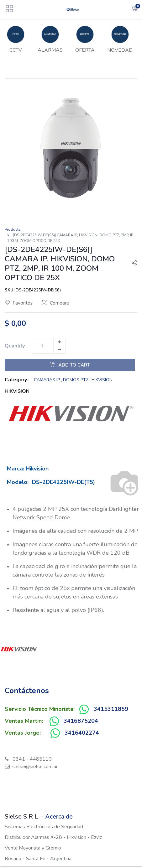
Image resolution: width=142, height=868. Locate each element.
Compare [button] (56, 303)
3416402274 (82, 733)
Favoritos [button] (19, 303)
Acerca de (59, 817)
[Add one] (59, 342)
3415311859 (111, 709)
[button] (132, 264)
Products (13, 229)
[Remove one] (60, 350)
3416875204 (81, 721)
